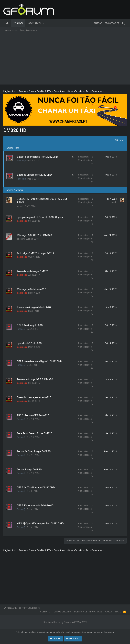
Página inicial (7, 23)
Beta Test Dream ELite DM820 (34, 433)
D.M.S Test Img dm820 (30, 325)
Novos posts (11, 30)
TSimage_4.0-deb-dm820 (31, 289)
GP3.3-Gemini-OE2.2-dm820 (33, 415)
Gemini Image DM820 (29, 470)
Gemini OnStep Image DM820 (34, 451)
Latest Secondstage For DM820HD (37, 157)
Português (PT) (29, 608)
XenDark (10, 608)
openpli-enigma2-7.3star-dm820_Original (40, 217)
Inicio (118, 612)
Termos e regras (62, 612)
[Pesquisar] (124, 23)
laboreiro (21, 239)
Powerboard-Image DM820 (32, 271)
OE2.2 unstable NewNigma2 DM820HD (39, 361)
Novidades (34, 23)
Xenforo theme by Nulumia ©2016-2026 (66, 622)
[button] (43, 23)
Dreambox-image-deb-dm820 (34, 397)
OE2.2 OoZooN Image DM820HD (36, 488)
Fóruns (18, 23)
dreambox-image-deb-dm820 (34, 307)
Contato (45, 612)
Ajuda (108, 612)
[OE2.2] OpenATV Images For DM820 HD (40, 524)
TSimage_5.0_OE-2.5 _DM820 (34, 235)
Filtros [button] (118, 140)
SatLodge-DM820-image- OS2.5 (35, 253)
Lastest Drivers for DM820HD (34, 175)
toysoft (20, 206)
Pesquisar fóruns (28, 30)
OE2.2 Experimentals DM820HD (35, 506)
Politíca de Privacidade (88, 612)
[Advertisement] (65, 59)
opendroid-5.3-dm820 (29, 343)
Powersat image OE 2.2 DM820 (35, 379)
